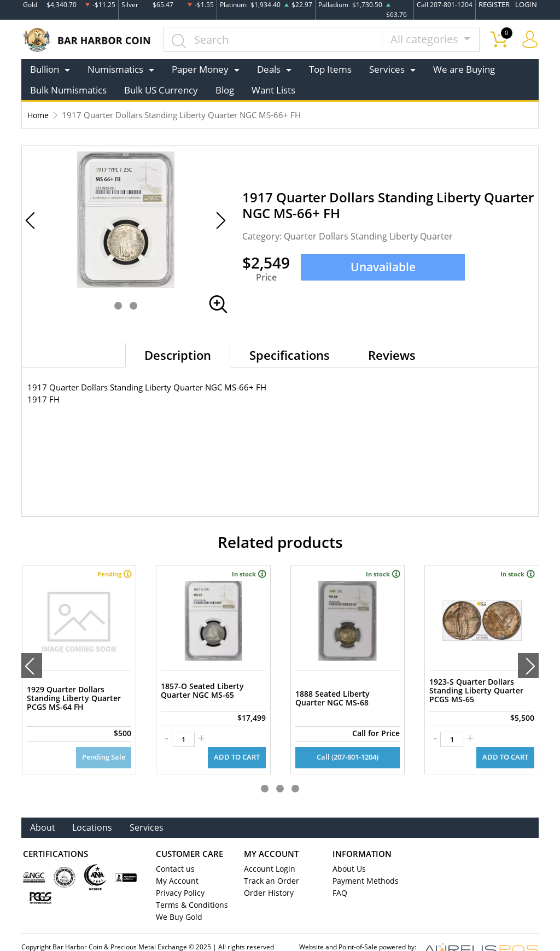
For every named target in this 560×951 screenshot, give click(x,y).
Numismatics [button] (115, 69)
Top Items (330, 69)
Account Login (267, 850)
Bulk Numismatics (68, 90)
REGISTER (497, 5)
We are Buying (464, 69)
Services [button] (387, 69)
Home (39, 115)
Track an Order (268, 862)
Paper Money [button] (200, 69)
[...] (274, 39)
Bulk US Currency (161, 90)
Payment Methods (363, 862)
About (43, 809)
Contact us (173, 850)
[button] (118, 306)
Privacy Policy (178, 874)
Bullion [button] (45, 69)
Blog (225, 90)
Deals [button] (269, 69)
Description (178, 355)
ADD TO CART (238, 739)
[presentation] (32, 656)
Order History (266, 874)
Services (149, 809)
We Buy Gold (177, 899)
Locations (94, 809)
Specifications (290, 355)
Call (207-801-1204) (347, 739)
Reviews (392, 355)
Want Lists (273, 90)
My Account (175, 862)
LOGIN (527, 5)
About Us (348, 850)
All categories (426, 39)
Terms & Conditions (188, 886)
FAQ (339, 874)
